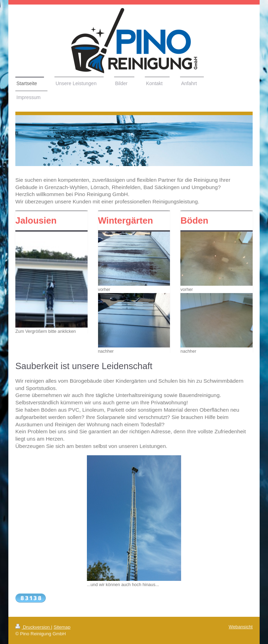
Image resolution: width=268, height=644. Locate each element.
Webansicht (241, 627)
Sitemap (62, 627)
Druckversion (33, 627)
